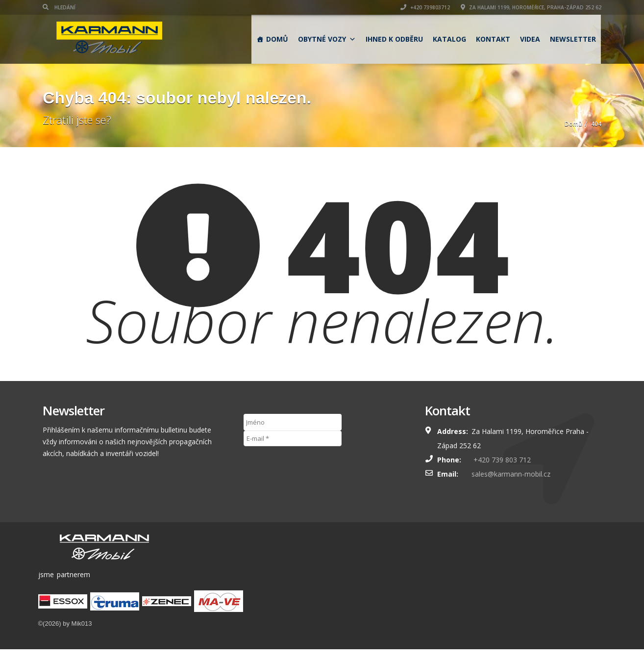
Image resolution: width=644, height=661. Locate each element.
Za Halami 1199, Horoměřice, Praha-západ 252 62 (531, 7)
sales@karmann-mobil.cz (511, 474)
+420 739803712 (425, 7)
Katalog (449, 39)
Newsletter (573, 39)
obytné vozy (327, 39)
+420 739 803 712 (501, 460)
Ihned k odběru (394, 39)
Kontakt (493, 39)
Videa (530, 39)
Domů (277, 39)
